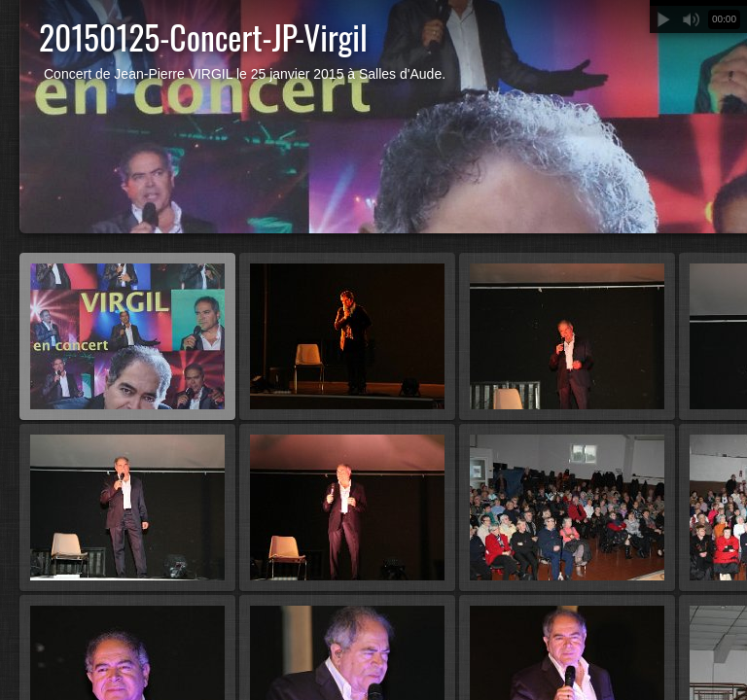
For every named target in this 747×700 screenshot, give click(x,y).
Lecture (663, 19)
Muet (691, 19)
